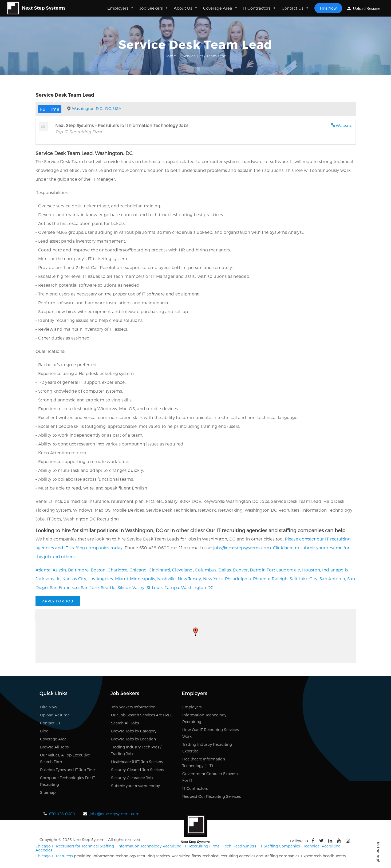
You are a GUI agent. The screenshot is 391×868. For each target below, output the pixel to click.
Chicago (138, 570)
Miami (122, 579)
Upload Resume (364, 8)
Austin (59, 570)
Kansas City (74, 579)
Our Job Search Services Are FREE (142, 715)
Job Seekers (154, 8)
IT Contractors (260, 8)
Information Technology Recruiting (149, 846)
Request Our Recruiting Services (212, 796)
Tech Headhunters (239, 846)
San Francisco (64, 587)
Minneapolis (143, 579)
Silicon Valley (131, 587)
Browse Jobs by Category (134, 731)
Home (170, 56)
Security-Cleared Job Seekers (137, 770)
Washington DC (198, 587)
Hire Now (328, 8)
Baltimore (78, 570)
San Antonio (332, 579)
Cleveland (183, 570)
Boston (98, 570)
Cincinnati (159, 570)
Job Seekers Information (133, 707)
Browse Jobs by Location (133, 739)
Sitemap (48, 792)
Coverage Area (220, 8)
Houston (311, 570)
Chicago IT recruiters (54, 856)
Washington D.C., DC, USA (97, 108)
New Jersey (189, 579)
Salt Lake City (303, 579)
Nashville (167, 579)
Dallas (225, 570)
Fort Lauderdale (283, 570)
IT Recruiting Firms (202, 846)
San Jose (90, 587)
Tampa (172, 587)
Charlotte (117, 570)
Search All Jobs (125, 723)
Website (344, 125)
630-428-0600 (62, 814)
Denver (240, 570)
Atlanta (43, 570)
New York (213, 579)
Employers (121, 8)
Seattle (108, 587)
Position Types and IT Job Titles (68, 770)
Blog (44, 731)
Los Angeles (101, 579)
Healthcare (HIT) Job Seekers (137, 762)
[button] (196, 632)
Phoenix (261, 579)
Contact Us (295, 8)
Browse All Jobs (54, 747)
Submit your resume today (135, 786)
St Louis (155, 587)
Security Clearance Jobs (133, 778)
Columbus (206, 570)
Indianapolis (335, 570)
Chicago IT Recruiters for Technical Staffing (75, 846)
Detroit (257, 570)
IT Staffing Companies (280, 846)
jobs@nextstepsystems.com (242, 548)
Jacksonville (48, 579)
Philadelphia (238, 579)
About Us (186, 8)
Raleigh (280, 579)
